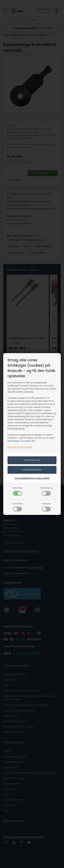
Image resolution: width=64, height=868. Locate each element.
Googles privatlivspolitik (20, 447)
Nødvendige (17, 491)
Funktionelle (17, 507)
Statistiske (46, 507)
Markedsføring (46, 491)
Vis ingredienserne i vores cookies (32, 478)
